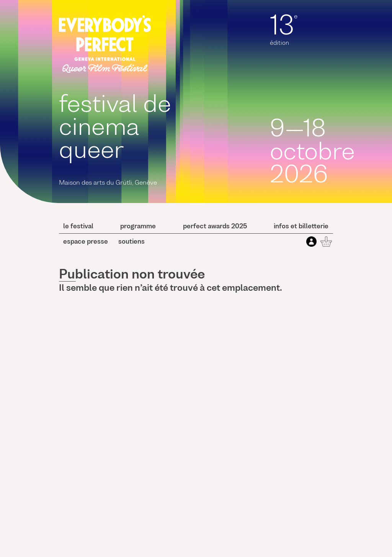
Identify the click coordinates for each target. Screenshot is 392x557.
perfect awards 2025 (215, 227)
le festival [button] (78, 227)
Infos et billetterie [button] (301, 227)
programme (138, 227)
